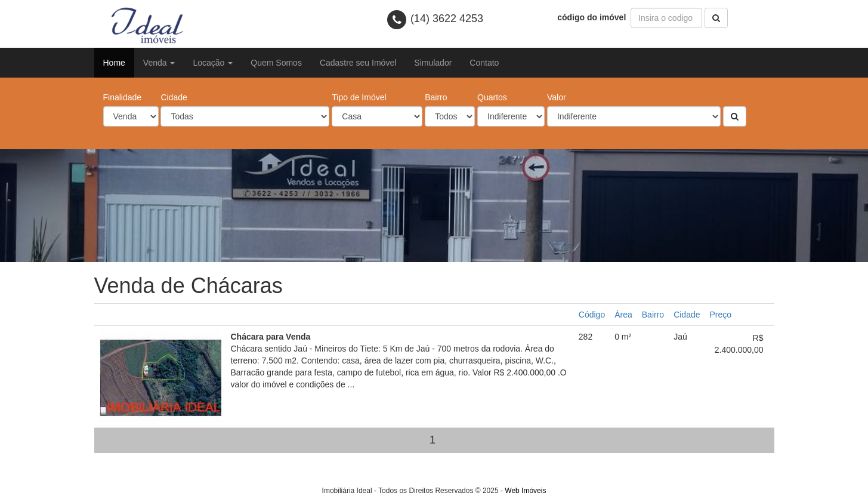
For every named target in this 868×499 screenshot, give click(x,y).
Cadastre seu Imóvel (358, 63)
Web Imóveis (525, 491)
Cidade (174, 97)
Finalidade (123, 97)
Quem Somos (276, 63)
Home (114, 63)
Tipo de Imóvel (359, 97)
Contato (484, 63)
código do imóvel (593, 17)
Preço (721, 315)
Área (623, 315)
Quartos (492, 97)
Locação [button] (213, 63)
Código (592, 315)
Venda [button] (159, 63)
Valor (557, 97)
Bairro (436, 97)
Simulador (433, 63)
